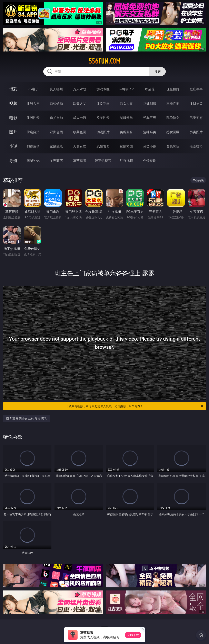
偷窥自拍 (33, 132)
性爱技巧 (196, 146)
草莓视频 (80, 161)
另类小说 (150, 146)
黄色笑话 (173, 146)
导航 (13, 160)
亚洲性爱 (33, 118)
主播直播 (173, 103)
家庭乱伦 (56, 146)
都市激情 (33, 146)
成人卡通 (80, 118)
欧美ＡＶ (80, 103)
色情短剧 (150, 161)
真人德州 (56, 89)
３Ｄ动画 (103, 103)
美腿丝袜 (126, 132)
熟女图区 (173, 132)
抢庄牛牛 (196, 89)
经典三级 (150, 118)
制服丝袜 (126, 118)
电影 (13, 118)
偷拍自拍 (56, 118)
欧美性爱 (103, 118)
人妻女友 (80, 146)
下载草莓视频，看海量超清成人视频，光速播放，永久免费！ (135, 406)
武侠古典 (103, 146)
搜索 (158, 72)
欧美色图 (80, 132)
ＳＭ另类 (196, 103)
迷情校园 (126, 146)
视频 (13, 103)
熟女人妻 (126, 103)
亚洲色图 (56, 132)
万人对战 (80, 89)
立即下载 (133, 635)
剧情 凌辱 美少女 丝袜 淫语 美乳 (26, 418)
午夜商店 (56, 161)
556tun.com (104, 61)
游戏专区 (103, 89)
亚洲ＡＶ (33, 103)
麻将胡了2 (126, 89)
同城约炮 (33, 161)
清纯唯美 (150, 132)
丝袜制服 (150, 103)
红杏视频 (126, 161)
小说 (13, 146)
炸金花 (150, 89)
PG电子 (33, 89)
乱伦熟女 (173, 118)
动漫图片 (103, 132)
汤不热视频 (103, 161)
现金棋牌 (173, 89)
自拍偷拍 (56, 103)
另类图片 (196, 132)
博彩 (13, 89)
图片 (13, 132)
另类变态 (196, 118)
